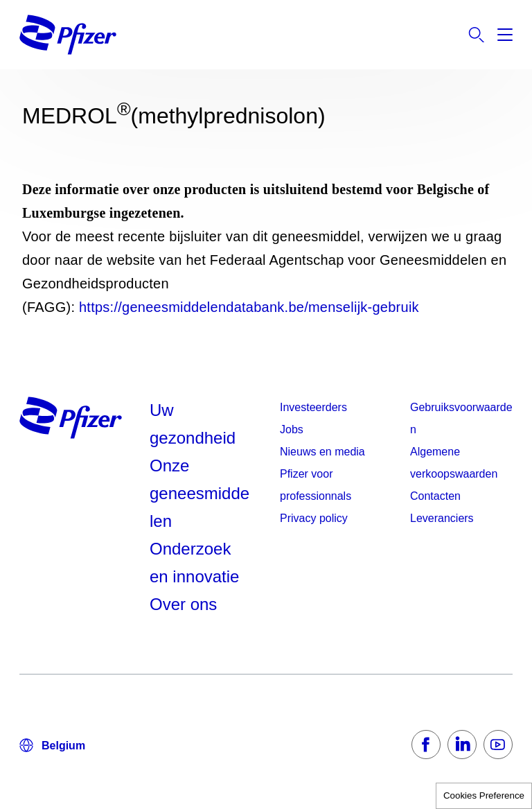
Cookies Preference (484, 795)
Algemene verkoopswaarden (454, 463)
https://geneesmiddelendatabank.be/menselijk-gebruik (249, 307)
